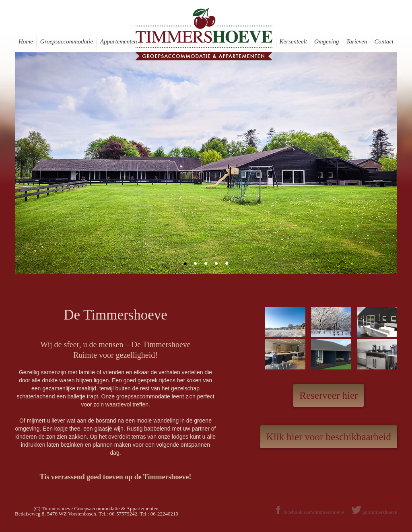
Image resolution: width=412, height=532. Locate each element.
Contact (384, 41)
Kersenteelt (293, 41)
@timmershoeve (380, 512)
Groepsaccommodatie (67, 41)
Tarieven (357, 41)
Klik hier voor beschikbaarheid (329, 437)
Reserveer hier (329, 395)
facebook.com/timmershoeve (309, 512)
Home (26, 41)
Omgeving (327, 41)
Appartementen (119, 41)
